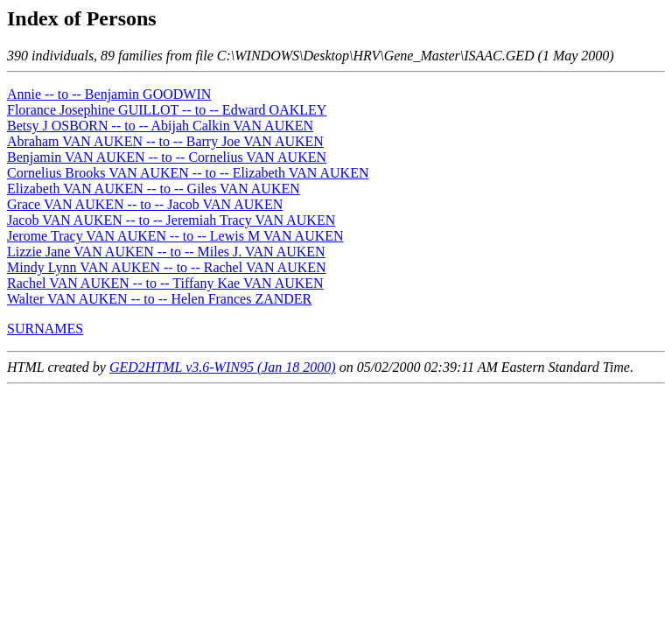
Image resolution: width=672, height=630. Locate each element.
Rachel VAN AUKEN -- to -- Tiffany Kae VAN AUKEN (165, 283)
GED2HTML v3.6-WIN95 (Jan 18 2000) (223, 367)
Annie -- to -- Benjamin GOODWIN (109, 94)
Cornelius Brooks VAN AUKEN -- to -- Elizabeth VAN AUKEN (188, 173)
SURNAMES (45, 329)
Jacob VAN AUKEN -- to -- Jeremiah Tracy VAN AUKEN (171, 220)
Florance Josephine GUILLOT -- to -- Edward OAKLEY (167, 110)
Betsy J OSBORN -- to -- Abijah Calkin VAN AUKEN (160, 126)
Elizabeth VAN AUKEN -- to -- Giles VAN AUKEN (154, 189)
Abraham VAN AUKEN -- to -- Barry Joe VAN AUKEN (165, 141)
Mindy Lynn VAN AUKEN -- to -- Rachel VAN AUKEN (167, 267)
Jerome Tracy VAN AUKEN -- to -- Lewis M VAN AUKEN (175, 236)
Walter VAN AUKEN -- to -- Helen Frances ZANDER (159, 299)
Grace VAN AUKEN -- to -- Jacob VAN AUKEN (145, 204)
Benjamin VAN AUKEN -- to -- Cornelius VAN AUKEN (167, 157)
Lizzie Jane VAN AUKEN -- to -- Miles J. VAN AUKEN (166, 252)
